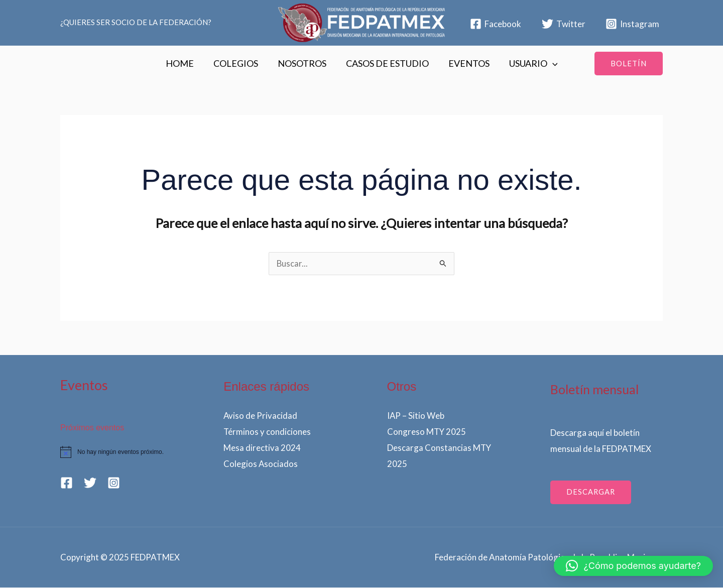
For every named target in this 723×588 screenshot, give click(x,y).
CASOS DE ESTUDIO (386, 63)
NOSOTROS (303, 63)
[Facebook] (496, 24)
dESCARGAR (591, 493)
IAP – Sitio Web (416, 416)
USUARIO (529, 63)
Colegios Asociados (261, 464)
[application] (549, 63)
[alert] (116, 452)
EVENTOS (466, 63)
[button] (629, 64)
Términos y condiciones (267, 432)
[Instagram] (632, 24)
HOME (183, 63)
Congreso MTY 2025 (427, 432)
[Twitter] (564, 24)
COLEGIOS (238, 63)
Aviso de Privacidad (261, 416)
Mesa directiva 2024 (262, 448)
